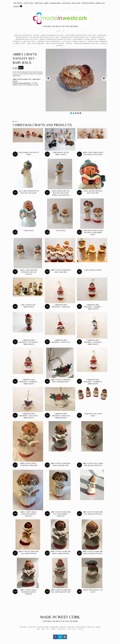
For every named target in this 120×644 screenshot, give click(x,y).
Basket (16, 7)
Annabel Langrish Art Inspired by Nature (48, 35)
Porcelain (100, 3)
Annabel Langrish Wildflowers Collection (55, 39)
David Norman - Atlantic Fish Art (85, 39)
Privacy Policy (72, 629)
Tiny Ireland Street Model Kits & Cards (45, 37)
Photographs (88, 3)
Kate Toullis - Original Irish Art (74, 41)
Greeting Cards (42, 3)
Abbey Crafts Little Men (55, 43)
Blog (48, 629)
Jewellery (76, 3)
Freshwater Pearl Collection (27, 39)
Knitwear (66, 3)
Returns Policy (62, 629)
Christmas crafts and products (49, 41)
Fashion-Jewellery (97, 37)
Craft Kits (28, 3)
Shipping (53, 629)
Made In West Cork (60, 617)
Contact (81, 629)
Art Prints (18, 3)
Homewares (55, 3)
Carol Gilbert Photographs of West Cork (80, 35)
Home (38, 629)
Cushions (69, 43)
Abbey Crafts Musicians (35, 43)
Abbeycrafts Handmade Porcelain (29, 85)
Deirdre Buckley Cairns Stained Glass (75, 37)
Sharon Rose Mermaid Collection (86, 43)
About (43, 629)
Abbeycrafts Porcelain (23, 35)
